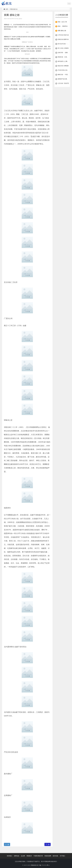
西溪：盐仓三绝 (62, 22)
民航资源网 (48, 856)
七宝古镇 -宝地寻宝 (63, 83)
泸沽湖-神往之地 (62, 70)
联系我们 (10, 856)
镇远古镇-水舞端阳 (63, 66)
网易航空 (29, 856)
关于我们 (62, 856)
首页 (6, 9)
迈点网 (23, 856)
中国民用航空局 (38, 856)
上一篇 (7, 844)
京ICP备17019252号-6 (43, 865)
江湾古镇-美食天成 (63, 35)
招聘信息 (17, 856)
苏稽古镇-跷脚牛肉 (63, 39)
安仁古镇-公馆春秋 (63, 48)
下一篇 (48, 844)
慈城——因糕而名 (63, 26)
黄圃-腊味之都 (62, 31)
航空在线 (55, 856)
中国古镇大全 (14, 9)
